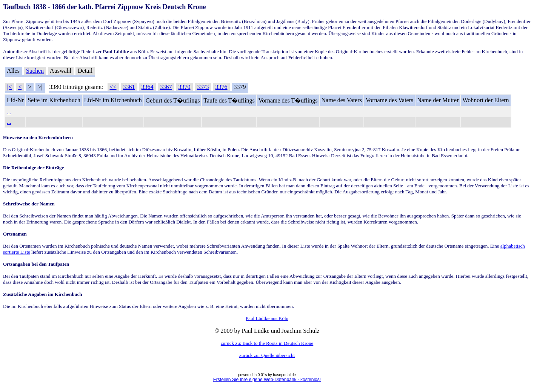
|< (9, 87)
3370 (185, 87)
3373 (203, 87)
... (9, 111)
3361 (129, 87)
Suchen (35, 71)
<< (113, 87)
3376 (222, 87)
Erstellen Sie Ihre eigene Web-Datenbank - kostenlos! (267, 380)
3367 (166, 87)
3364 (148, 87)
